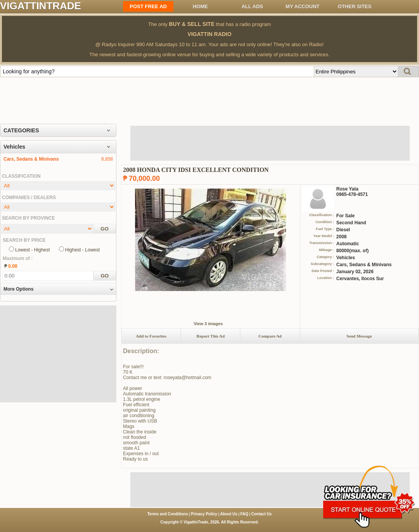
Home (200, 6)
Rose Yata (347, 189)
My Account (302, 6)
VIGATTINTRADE (41, 6)
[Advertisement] (209, 99)
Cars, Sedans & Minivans (31, 159)
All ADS (252, 6)
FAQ (244, 514)
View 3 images (208, 324)
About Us (229, 514)
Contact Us (262, 514)
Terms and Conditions (168, 514)
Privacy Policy (204, 514)
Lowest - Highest (32, 250)
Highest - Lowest (82, 250)
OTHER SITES (355, 6)
